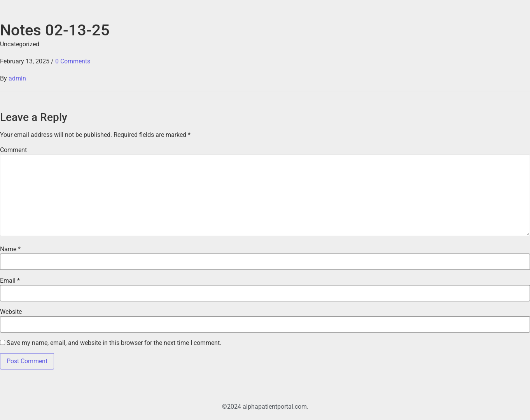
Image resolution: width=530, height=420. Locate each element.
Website (11, 312)
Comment (13, 150)
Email (10, 281)
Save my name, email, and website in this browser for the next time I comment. (114, 343)
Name (10, 249)
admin (17, 78)
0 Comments (73, 61)
